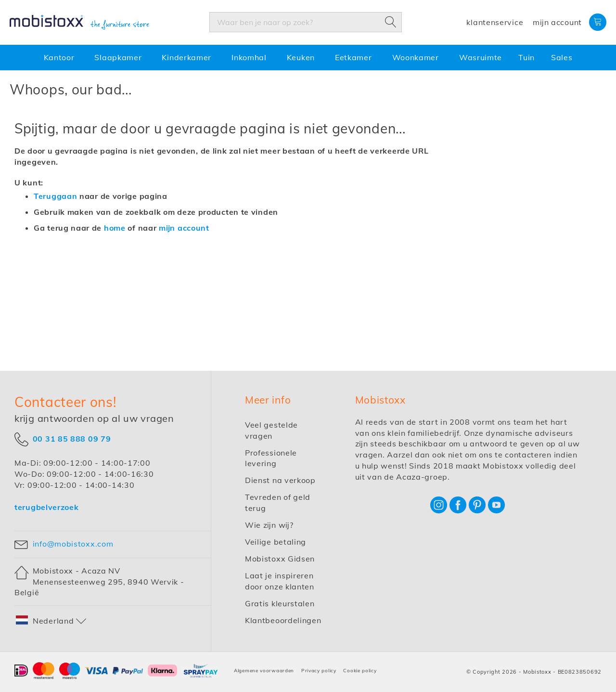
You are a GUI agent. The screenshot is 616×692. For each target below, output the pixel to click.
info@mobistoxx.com (73, 544)
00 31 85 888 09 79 (72, 439)
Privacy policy (319, 671)
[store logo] (79, 23)
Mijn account (557, 22)
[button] (51, 621)
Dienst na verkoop (280, 480)
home (115, 228)
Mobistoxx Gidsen (280, 559)
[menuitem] (61, 58)
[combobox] (306, 22)
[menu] (308, 58)
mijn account (184, 228)
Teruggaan (55, 196)
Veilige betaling (276, 542)
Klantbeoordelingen (283, 620)
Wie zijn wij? (269, 525)
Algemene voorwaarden (264, 671)
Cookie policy (360, 671)
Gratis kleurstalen (280, 603)
